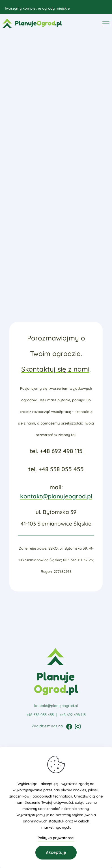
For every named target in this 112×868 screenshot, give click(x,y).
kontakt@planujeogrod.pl (56, 496)
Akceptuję (56, 853)
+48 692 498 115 (61, 451)
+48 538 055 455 (61, 469)
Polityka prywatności (56, 838)
